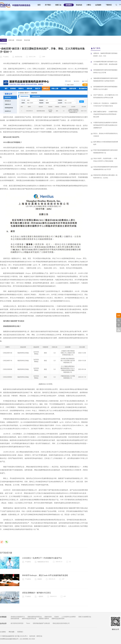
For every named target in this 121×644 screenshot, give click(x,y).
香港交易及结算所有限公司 (61, 623)
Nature (28, 623)
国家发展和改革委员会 (35, 617)
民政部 (57, 617)
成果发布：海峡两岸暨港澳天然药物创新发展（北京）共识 (104, 54)
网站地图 (11, 632)
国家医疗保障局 (44, 619)
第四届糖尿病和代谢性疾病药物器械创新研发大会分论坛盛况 (104, 88)
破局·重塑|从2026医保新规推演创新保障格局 (104, 143)
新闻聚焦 (69, 5)
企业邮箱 (3, 632)
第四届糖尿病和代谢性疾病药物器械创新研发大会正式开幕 (104, 71)
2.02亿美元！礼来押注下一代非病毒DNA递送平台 (42, 558)
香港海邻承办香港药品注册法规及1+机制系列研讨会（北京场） (104, 176)
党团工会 (58, 5)
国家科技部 (48, 617)
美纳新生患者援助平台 (18, 617)
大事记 (89, 5)
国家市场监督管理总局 (29, 619)
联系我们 (20, 632)
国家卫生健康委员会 (85, 617)
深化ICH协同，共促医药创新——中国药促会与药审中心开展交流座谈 (104, 160)
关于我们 (48, 5)
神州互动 (39, 636)
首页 (39, 5)
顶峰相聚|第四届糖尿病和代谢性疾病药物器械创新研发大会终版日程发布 (104, 79)
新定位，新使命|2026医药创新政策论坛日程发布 (104, 135)
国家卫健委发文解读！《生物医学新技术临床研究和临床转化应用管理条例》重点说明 (104, 114)
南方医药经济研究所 (17, 623)
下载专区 (109, 5)
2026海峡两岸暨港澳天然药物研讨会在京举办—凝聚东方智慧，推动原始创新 (104, 63)
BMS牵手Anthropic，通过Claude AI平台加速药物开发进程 (45, 575)
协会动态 (79, 5)
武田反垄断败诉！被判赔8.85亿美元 (37, 593)
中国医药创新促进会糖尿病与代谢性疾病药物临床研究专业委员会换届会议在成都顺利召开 (104, 125)
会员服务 (98, 5)
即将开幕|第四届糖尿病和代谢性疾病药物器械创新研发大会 (104, 151)
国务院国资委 (15, 619)
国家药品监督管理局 (58, 619)
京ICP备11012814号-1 (21, 636)
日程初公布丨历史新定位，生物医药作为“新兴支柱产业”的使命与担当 (104, 104)
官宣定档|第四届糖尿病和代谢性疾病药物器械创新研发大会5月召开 (104, 168)
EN (120, 5)
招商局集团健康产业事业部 (41, 623)
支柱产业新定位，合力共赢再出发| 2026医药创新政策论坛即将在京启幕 (104, 96)
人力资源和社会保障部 (69, 617)
